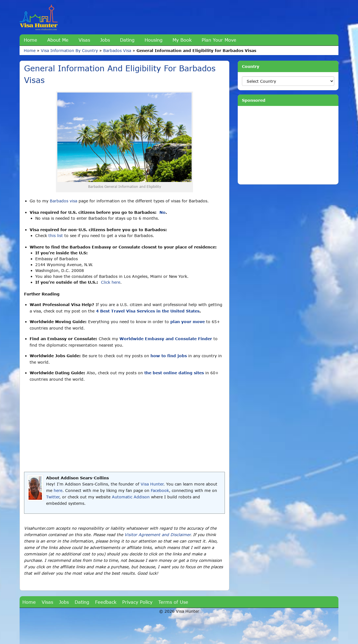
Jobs (105, 40)
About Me (58, 40)
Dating (127, 40)
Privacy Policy (137, 602)
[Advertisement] (124, 427)
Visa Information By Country (69, 50)
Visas (84, 40)
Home (30, 40)
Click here (111, 282)
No (162, 212)
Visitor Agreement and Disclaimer (157, 535)
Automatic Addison (131, 497)
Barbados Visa (117, 50)
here (58, 490)
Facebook (160, 490)
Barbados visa (63, 201)
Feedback (106, 602)
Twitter (53, 497)
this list (56, 235)
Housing (154, 40)
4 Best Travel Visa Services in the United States (148, 311)
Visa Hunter (152, 484)
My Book (182, 40)
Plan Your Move (219, 40)
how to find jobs (169, 356)
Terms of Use (173, 602)
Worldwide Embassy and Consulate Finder (166, 339)
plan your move (188, 322)
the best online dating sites (174, 373)
